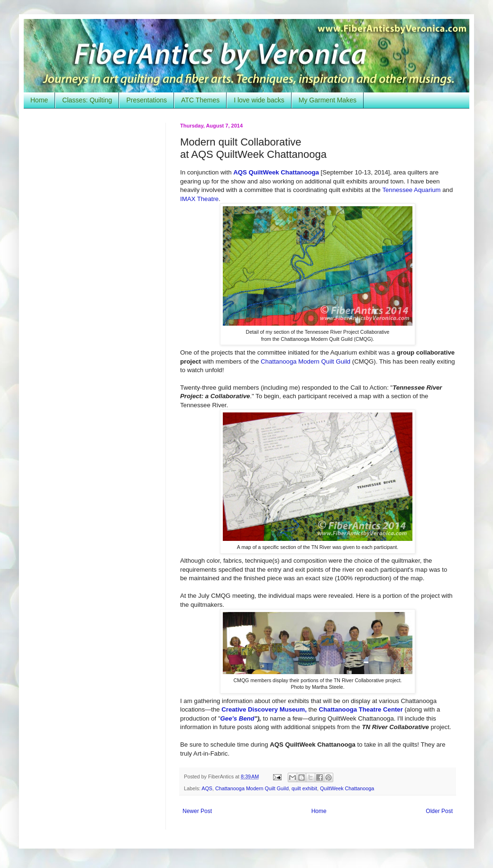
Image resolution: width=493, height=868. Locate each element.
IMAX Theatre (199, 199)
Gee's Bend (237, 718)
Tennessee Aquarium (411, 190)
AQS (207, 788)
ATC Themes (200, 100)
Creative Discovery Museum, (264, 709)
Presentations (146, 100)
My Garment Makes (328, 100)
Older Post (439, 811)
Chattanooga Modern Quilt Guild (306, 361)
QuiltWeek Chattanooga (347, 788)
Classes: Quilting (87, 100)
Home (39, 100)
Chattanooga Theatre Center (361, 709)
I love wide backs (259, 100)
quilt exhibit (304, 788)
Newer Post (197, 811)
